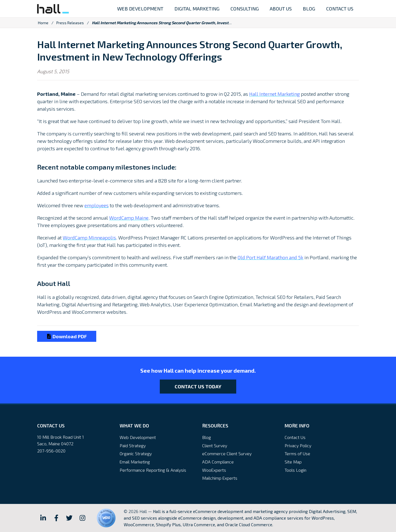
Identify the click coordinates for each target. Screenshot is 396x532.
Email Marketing (135, 462)
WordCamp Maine (129, 218)
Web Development (138, 437)
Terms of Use (297, 453)
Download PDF (67, 336)
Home (43, 23)
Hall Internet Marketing (274, 94)
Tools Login (295, 470)
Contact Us (295, 437)
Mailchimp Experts (220, 478)
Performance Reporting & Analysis (153, 470)
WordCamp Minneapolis (89, 238)
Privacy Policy (298, 445)
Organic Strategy (136, 453)
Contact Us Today (198, 386)
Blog (207, 437)
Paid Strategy (133, 445)
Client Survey (215, 445)
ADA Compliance (218, 462)
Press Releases (70, 23)
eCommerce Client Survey (227, 453)
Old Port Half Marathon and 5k (270, 257)
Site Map (293, 462)
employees (97, 205)
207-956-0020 (51, 451)
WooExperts (214, 470)
